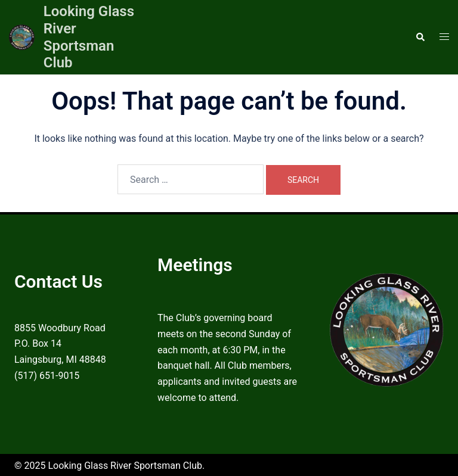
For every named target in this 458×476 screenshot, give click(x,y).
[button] (420, 37)
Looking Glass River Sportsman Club (89, 37)
